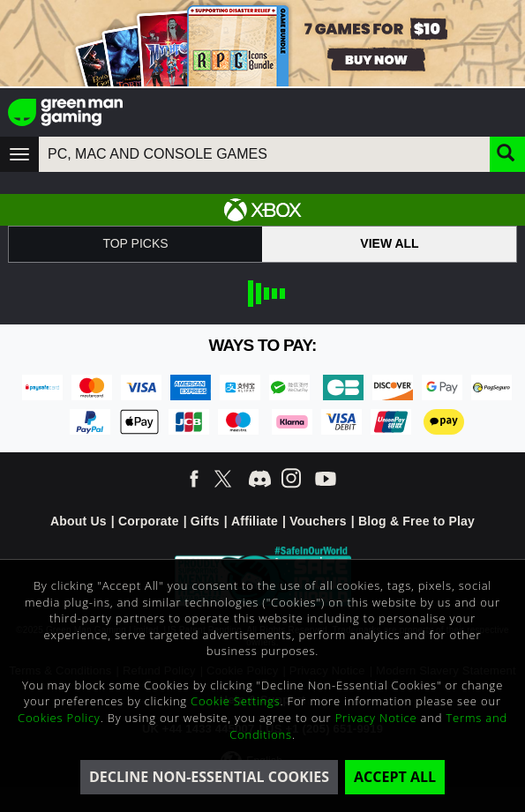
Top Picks (135, 243)
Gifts (205, 521)
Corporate (149, 521)
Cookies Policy (59, 718)
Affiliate (255, 521)
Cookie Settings (235, 701)
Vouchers (318, 521)
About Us (79, 521)
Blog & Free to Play (416, 521)
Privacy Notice (376, 718)
